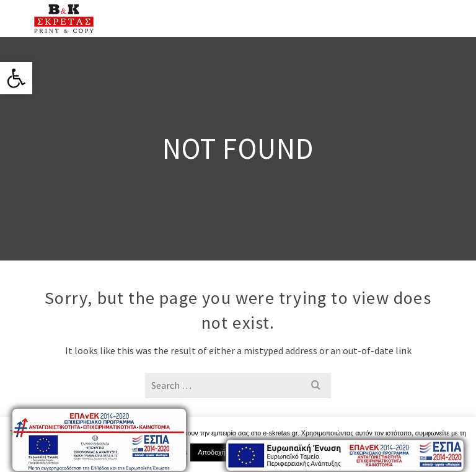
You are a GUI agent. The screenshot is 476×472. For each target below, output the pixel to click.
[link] (16, 78)
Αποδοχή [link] (212, 452)
